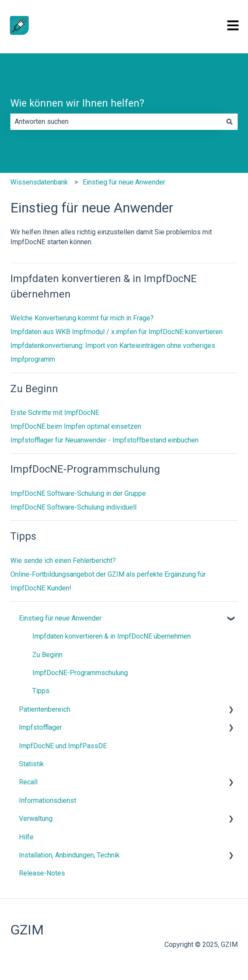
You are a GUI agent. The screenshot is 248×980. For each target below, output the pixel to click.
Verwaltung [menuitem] (36, 819)
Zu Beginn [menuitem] (47, 655)
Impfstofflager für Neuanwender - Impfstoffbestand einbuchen (104, 440)
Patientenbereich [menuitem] (45, 709)
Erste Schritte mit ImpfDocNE (55, 413)
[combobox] (116, 122)
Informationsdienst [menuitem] (48, 800)
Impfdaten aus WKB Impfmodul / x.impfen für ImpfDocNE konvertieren (116, 332)
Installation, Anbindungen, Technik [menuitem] (69, 855)
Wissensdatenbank (39, 182)
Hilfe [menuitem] (26, 837)
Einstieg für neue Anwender (124, 182)
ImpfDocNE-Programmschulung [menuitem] (80, 673)
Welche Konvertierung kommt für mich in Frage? (82, 318)
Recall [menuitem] (28, 782)
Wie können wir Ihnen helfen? (77, 103)
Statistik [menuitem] (31, 764)
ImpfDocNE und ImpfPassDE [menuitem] (63, 746)
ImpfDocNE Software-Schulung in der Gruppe (78, 493)
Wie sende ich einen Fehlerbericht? (63, 561)
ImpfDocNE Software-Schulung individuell (73, 507)
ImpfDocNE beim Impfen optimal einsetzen (76, 426)
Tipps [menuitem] (41, 691)
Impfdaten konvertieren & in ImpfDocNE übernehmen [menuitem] (112, 636)
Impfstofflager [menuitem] (40, 727)
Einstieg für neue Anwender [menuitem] (60, 618)
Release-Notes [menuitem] (42, 873)
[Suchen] (229, 122)
